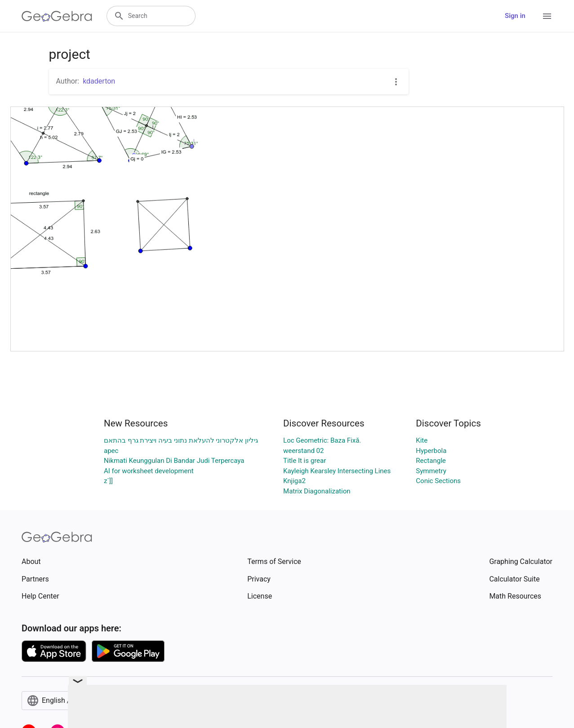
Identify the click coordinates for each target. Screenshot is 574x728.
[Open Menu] (547, 16)
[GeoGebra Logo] (57, 16)
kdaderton (99, 81)
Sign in (515, 16)
